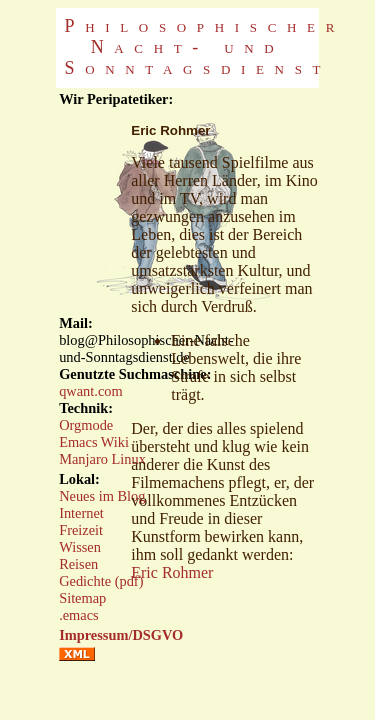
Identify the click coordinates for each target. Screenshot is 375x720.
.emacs (79, 615)
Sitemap (82, 598)
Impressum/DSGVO (121, 635)
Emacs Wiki (94, 442)
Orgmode (86, 425)
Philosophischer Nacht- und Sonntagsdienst (205, 47)
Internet (81, 513)
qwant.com (91, 391)
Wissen (80, 547)
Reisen (78, 564)
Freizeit (81, 530)
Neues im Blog (102, 496)
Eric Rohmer (172, 572)
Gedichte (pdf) (101, 581)
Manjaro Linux (102, 459)
